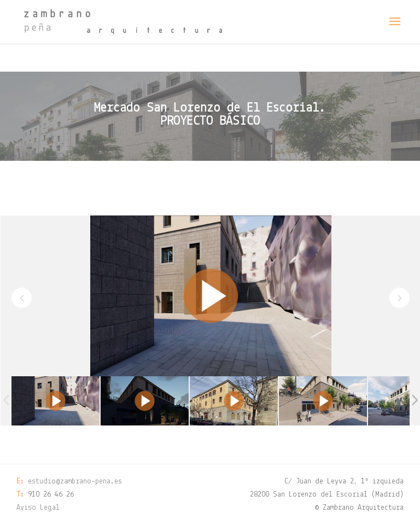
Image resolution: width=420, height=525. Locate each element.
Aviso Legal (38, 508)
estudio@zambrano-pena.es (75, 482)
